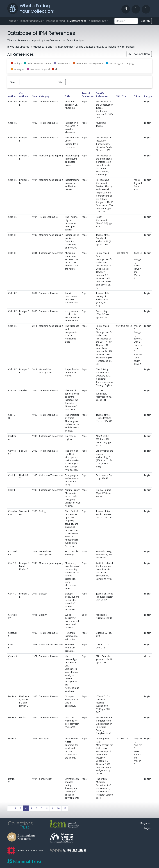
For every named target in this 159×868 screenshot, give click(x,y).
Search (145, 21)
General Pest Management (89, 63)
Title (68, 96)
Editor (137, 96)
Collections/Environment (39, 63)
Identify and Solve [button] (31, 21)
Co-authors (24, 95)
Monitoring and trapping (121, 63)
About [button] (12, 21)
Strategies (19, 69)
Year (35, 96)
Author (12, 96)
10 (58, 808)
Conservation (64, 63)
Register (145, 823)
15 (65, 808)
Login (147, 828)
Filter (61, 82)
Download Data (139, 54)
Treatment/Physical (40, 69)
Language (150, 96)
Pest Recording (56, 21)
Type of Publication (88, 95)
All (56, 69)
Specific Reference (102, 95)
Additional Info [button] (98, 21)
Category (44, 96)
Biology (18, 63)
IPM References (77, 21)
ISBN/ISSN (121, 96)
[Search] (126, 21)
